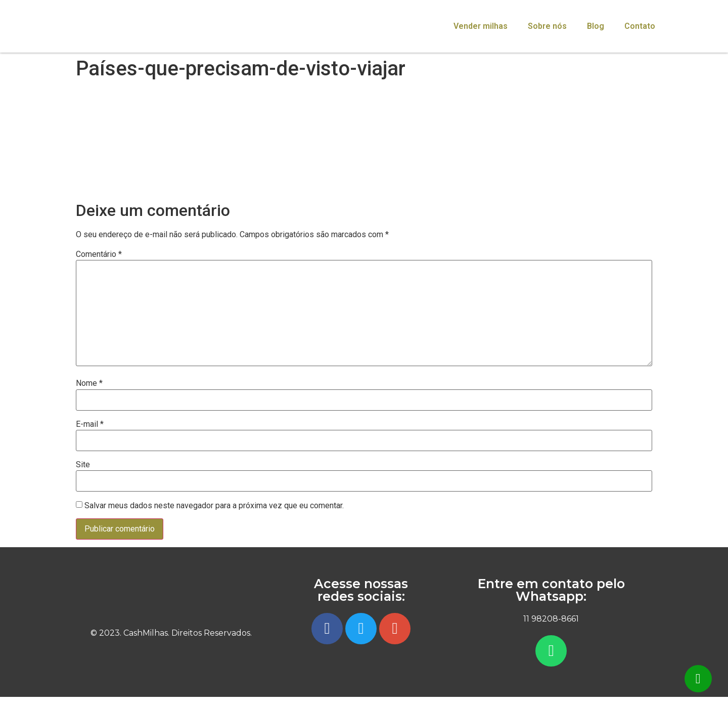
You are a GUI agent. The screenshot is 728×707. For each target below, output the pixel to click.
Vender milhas (481, 26)
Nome (89, 383)
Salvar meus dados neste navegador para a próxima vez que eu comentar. (214, 506)
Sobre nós (547, 26)
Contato (640, 26)
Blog (596, 26)
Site (83, 465)
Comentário (99, 254)
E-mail (90, 424)
